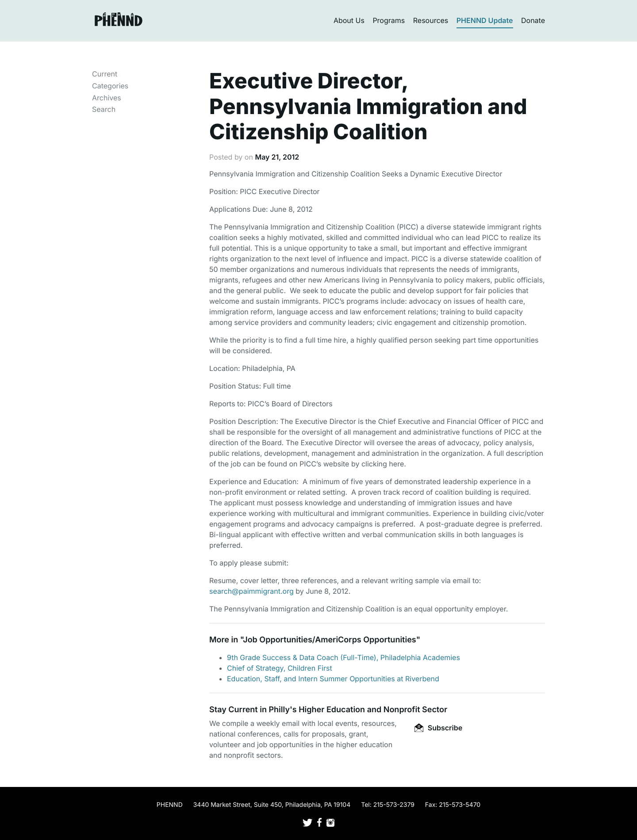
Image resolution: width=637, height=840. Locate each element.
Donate (533, 20)
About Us (349, 20)
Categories (110, 86)
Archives (107, 98)
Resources (431, 20)
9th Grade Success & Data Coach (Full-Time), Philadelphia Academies (343, 657)
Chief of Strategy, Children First (280, 668)
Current (105, 74)
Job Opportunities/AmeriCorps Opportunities (329, 640)
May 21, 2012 (277, 157)
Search (104, 109)
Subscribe (438, 728)
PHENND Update (485, 20)
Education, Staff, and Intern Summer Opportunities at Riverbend (333, 679)
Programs (389, 20)
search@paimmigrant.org (251, 591)
